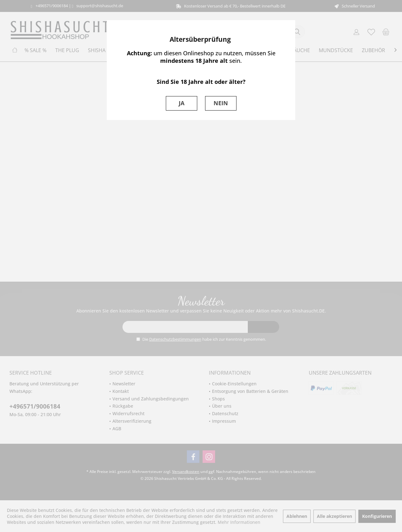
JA (182, 103)
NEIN (221, 103)
